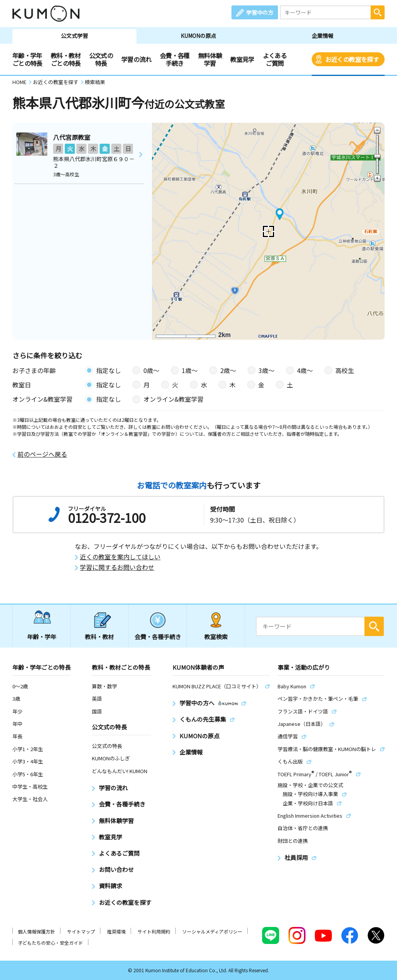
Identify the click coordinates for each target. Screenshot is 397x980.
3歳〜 (267, 370)
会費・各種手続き (175, 59)
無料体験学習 (210, 59)
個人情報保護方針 (36, 931)
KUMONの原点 (198, 36)
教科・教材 (99, 637)
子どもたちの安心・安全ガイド (50, 943)
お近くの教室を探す (352, 59)
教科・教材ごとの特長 (66, 59)
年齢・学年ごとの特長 (27, 59)
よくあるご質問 (275, 59)
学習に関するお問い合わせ (117, 567)
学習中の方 (260, 12)
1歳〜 (190, 370)
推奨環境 (116, 931)
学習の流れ (136, 59)
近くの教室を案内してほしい (120, 557)
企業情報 (323, 36)
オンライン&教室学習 (173, 399)
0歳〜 (151, 370)
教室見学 (242, 59)
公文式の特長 (101, 59)
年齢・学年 (42, 637)
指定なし (109, 370)
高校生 (345, 370)
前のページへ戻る (42, 454)
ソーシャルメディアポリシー (212, 931)
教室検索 (216, 637)
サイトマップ (81, 931)
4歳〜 (305, 370)
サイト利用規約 (154, 931)
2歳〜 (228, 370)
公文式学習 (74, 36)
